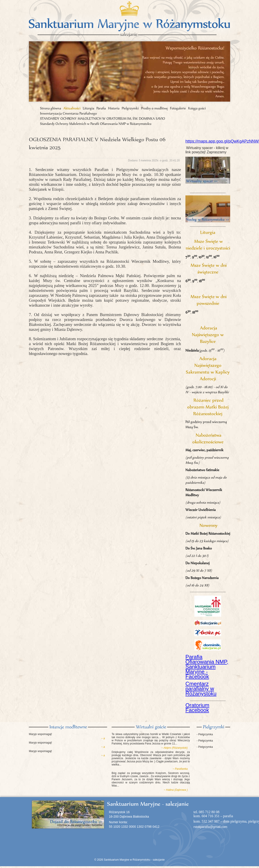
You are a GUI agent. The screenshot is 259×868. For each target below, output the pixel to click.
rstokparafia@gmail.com (210, 827)
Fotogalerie (178, 108)
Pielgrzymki (130, 108)
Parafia (101, 108)
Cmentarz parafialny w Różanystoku (201, 689)
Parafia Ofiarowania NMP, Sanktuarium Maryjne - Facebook (207, 667)
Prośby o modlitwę (154, 108)
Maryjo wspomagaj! (40, 734)
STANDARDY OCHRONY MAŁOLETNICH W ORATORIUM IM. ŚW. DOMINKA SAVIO (103, 119)
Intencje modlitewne (68, 727)
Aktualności (72, 108)
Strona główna (51, 108)
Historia (114, 108)
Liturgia (88, 108)
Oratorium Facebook (197, 708)
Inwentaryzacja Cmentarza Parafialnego (68, 113)
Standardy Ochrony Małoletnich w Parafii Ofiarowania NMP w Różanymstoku (96, 124)
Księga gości (197, 108)
